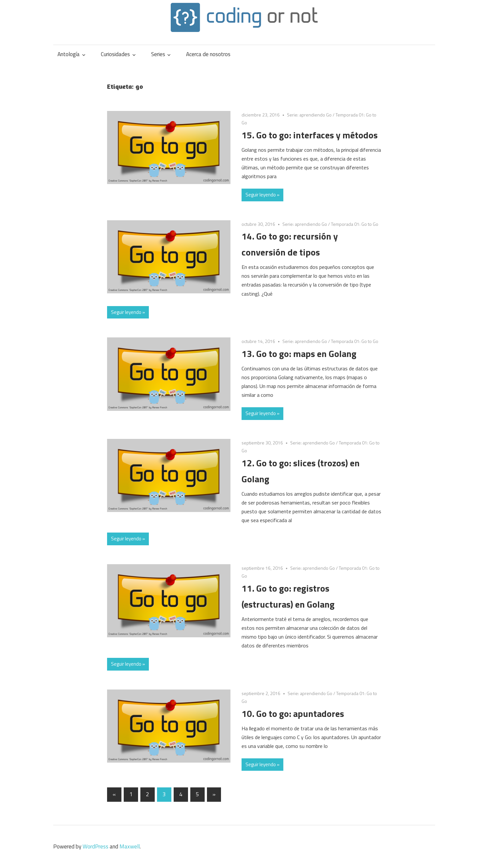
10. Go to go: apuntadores (293, 713)
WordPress (95, 846)
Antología (69, 54)
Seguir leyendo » (262, 195)
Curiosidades (115, 54)
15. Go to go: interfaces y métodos (310, 135)
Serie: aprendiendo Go (309, 115)
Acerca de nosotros (208, 54)
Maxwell (130, 846)
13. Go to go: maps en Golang (299, 354)
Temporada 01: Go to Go (355, 224)
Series (158, 54)
